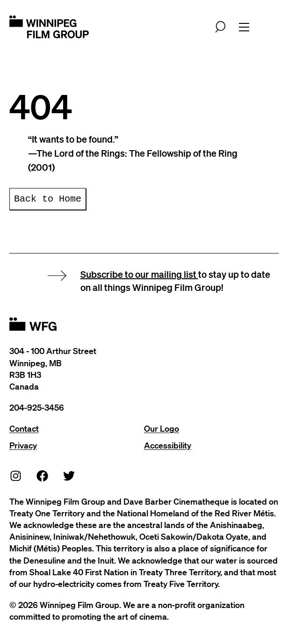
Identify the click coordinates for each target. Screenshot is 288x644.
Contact (24, 428)
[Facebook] (43, 475)
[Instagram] (16, 475)
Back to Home (48, 199)
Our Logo (162, 428)
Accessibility (168, 445)
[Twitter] (69, 475)
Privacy (23, 445)
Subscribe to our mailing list (139, 274)
